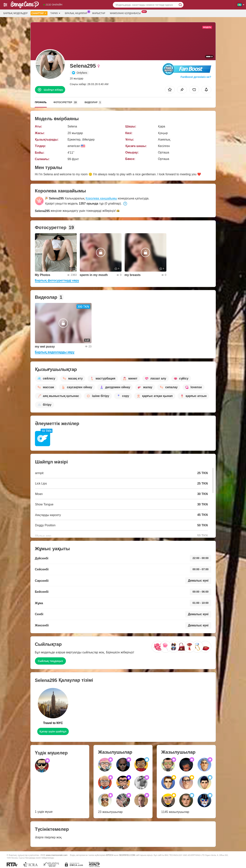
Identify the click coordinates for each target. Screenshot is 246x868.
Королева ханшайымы (101, 198)
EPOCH (110, 855)
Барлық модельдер (16, 13)
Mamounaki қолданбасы (126, 13)
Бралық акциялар (77, 13)
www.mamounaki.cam (57, 855)
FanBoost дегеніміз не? (196, 77)
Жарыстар (99, 13)
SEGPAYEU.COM (127, 855)
